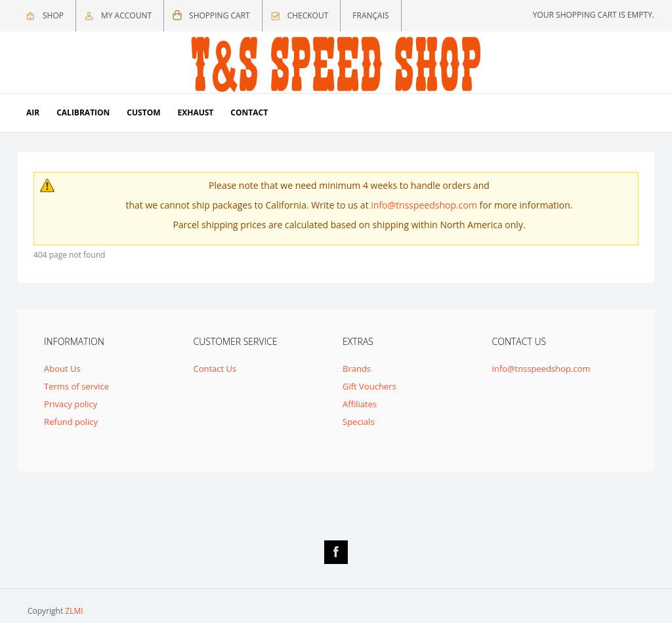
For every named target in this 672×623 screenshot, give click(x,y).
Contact (249, 112)
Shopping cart (220, 15)
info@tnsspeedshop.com (424, 205)
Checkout (308, 15)
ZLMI (74, 611)
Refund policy (71, 422)
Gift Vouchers (369, 386)
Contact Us (215, 369)
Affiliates (360, 404)
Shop (53, 15)
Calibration (83, 112)
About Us (62, 369)
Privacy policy (71, 404)
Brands (357, 369)
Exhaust (196, 112)
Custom (143, 112)
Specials (359, 422)
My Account (126, 15)
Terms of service (76, 386)
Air (33, 112)
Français (370, 15)
